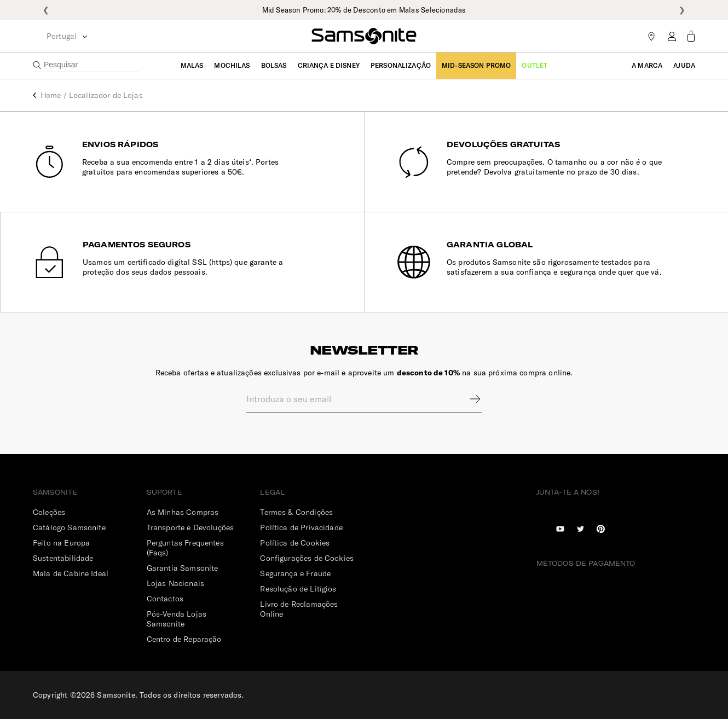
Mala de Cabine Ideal (71, 573)
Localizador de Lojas (106, 95)
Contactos (165, 599)
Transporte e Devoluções (190, 527)
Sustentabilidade (63, 558)
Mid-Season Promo (476, 65)
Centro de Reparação (184, 639)
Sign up (468, 399)
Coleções (49, 512)
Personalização (401, 65)
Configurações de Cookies (307, 558)
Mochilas (232, 65)
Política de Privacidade (301, 527)
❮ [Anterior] (46, 10)
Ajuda (684, 65)
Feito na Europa (61, 543)
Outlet (535, 65)
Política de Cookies (295, 543)
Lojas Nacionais (175, 583)
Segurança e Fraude (295, 573)
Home (51, 95)
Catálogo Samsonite (69, 527)
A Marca (647, 65)
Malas (192, 65)
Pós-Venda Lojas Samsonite (177, 619)
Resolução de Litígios (298, 589)
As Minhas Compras (183, 512)
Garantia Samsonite (183, 568)
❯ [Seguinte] (682, 10)
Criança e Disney (329, 65)
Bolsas (274, 65)
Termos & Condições (296, 512)
